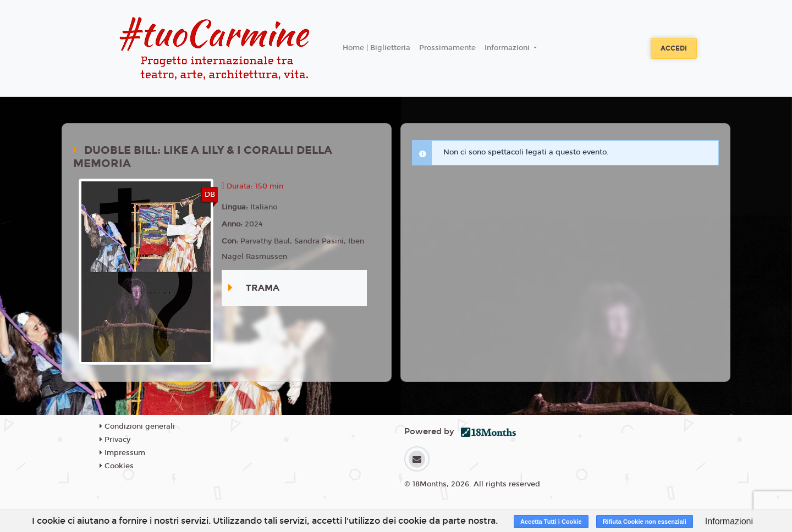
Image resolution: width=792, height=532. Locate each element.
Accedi (674, 48)
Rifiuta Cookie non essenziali (645, 522)
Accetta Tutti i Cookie (551, 522)
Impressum (122, 453)
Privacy (115, 440)
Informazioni (729, 521)
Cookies (117, 466)
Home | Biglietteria (376, 48)
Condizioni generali (137, 426)
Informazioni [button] (508, 48)
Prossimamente (447, 48)
